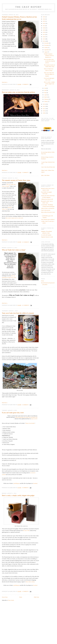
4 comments (25, 173)
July (45, 88)
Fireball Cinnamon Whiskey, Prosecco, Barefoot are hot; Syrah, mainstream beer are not (19, 18)
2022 (44, 23)
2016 (44, 37)
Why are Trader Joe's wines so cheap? (14, 250)
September (47, 50)
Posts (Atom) (11, 600)
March (46, 97)
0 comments (25, 405)
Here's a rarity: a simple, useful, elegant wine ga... (49, 84)
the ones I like (26, 530)
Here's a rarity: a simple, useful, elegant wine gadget (18, 495)
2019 (44, 30)
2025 (44, 17)
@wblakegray (17, 483)
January (46, 101)
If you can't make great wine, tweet (13, 413)
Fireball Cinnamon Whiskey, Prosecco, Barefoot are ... (49, 56)
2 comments (25, 84)
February (46, 99)
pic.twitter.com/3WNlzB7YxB (31, 417)
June (45, 90)
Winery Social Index (30, 423)
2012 (44, 106)
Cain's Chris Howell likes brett (48, 167)
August (46, 52)
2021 (44, 26)
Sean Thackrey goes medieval (48, 219)
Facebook (35, 483)
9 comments (25, 488)
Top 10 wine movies (46, 210)
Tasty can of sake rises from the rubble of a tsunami (18, 313)
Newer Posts (5, 597)
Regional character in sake (47, 237)
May (45, 93)
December (47, 43)
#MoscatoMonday (20, 417)
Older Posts (36, 597)
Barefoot (10, 207)
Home (21, 597)
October (46, 48)
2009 (44, 113)
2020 (44, 28)
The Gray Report (28, 7)
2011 (44, 109)
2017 (44, 34)
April (46, 95)
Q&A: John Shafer (45, 175)
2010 (44, 111)
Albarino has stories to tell (47, 199)
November (47, 45)
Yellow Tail (5, 209)
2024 (44, 19)
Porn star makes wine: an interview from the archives (18, 92)
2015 (44, 39)
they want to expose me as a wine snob (14, 218)
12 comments (26, 242)
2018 (44, 32)
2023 (44, 21)
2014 (44, 41)
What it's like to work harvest (48, 208)
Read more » (5, 82)
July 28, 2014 (34, 419)
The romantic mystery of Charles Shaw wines (16, 180)
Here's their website (30, 582)
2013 (44, 104)
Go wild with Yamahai (46, 235)
